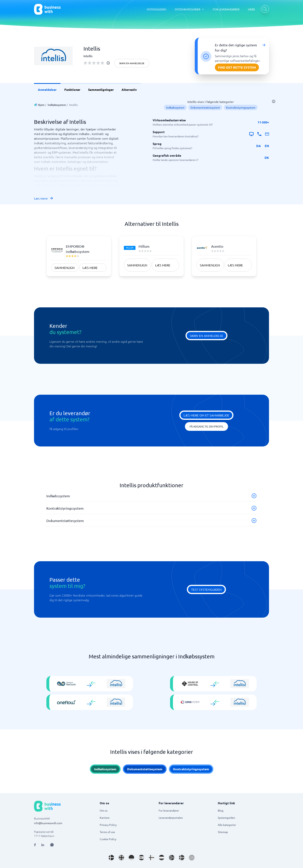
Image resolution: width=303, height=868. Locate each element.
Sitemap (223, 832)
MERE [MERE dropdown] (252, 9)
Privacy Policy (108, 825)
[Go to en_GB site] (121, 858)
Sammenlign (65, 268)
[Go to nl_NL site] (162, 858)
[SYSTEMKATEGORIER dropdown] (189, 9)
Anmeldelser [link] (47, 90)
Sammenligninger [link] (101, 90)
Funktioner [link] (72, 90)
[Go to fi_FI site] (151, 858)
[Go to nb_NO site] (172, 858)
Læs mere (44, 198)
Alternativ (129, 90)
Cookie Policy (108, 839)
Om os (104, 810)
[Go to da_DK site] (111, 858)
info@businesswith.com (48, 823)
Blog (221, 810)
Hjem (41, 105)
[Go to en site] (192, 858)
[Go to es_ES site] (141, 858)
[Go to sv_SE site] (182, 858)
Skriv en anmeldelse (132, 63)
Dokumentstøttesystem (205, 107)
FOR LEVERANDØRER (226, 9)
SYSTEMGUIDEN (156, 9)
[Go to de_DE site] (131, 858)
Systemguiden (226, 818)
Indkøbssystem (57, 105)
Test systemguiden (206, 589)
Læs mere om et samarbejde (206, 415)
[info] (108, 63)
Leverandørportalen (171, 818)
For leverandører (169, 810)
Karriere (105, 818)
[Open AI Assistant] (52, 845)
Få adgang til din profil (206, 426)
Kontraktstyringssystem (241, 107)
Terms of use (107, 832)
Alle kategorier (227, 825)
